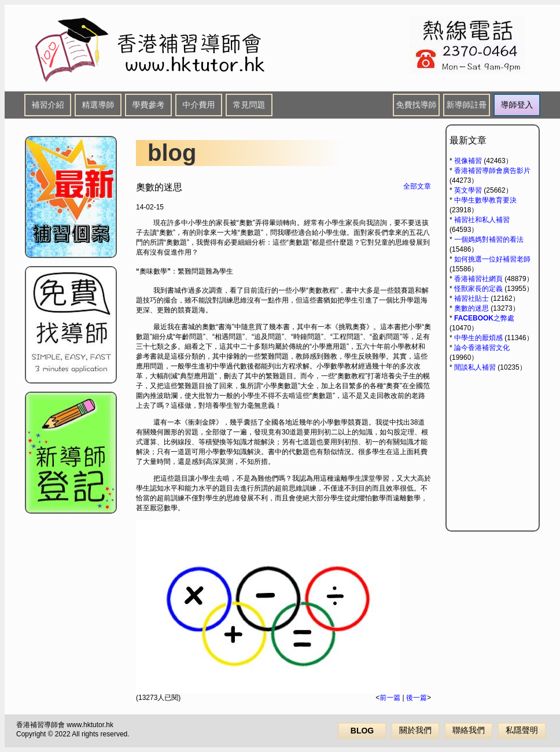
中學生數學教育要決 (485, 200)
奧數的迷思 (471, 308)
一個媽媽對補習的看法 (489, 239)
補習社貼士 (471, 298)
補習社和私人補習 (482, 220)
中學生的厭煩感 (478, 338)
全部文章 (417, 186)
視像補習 (468, 161)
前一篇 (390, 698)
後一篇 (417, 698)
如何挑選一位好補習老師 (492, 259)
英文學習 (468, 190)
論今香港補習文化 (482, 348)
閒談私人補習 (475, 367)
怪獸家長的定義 (478, 289)
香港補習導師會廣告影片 (492, 171)
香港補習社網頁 (478, 279)
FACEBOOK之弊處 (484, 318)
